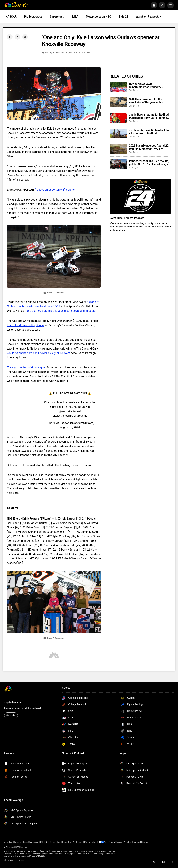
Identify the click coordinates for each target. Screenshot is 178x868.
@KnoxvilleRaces (70, 411)
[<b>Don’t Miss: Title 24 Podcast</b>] (140, 196)
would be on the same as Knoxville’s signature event (39, 353)
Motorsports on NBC (98, 17)
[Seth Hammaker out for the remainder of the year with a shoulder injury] (118, 102)
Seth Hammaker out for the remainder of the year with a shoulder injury (146, 101)
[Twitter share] (17, 37)
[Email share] (25, 37)
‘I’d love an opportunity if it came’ (55, 190)
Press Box (66, 842)
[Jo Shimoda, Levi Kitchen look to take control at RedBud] (118, 133)
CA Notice (127, 842)
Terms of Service (141, 842)
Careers (17, 842)
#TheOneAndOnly (76, 407)
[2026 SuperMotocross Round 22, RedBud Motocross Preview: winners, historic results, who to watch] (118, 149)
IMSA (75, 17)
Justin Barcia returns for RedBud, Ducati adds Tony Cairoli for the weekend (149, 116)
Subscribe (11, 715)
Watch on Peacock (149, 17)
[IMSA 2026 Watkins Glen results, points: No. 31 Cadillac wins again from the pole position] (118, 164)
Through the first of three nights (26, 367)
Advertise (8, 842)
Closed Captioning (30, 842)
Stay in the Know (12, 702)
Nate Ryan (50, 53)
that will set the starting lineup (25, 325)
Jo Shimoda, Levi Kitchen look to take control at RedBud (149, 132)
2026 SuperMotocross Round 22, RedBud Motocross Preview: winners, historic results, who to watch (149, 147)
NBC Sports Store (53, 842)
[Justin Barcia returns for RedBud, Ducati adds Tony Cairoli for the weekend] (118, 118)
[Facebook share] (10, 37)
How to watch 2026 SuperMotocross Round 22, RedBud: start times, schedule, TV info (150, 85)
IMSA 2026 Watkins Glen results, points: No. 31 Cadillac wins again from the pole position (150, 163)
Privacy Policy (90, 842)
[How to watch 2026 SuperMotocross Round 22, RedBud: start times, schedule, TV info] (118, 87)
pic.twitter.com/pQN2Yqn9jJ (70, 416)
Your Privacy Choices (113, 842)
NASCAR (11, 17)
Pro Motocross (33, 17)
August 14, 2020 (70, 427)
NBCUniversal (21, 847)
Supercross (57, 17)
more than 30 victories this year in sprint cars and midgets (60, 311)
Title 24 (123, 17)
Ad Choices (78, 842)
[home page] (16, 5)
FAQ (42, 842)
